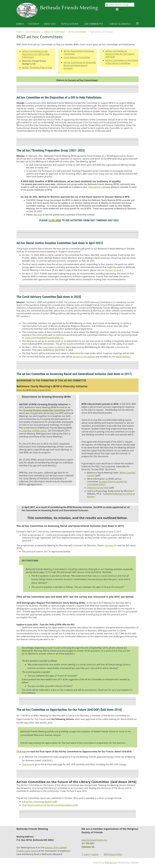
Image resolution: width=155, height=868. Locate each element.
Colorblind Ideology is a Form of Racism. (111, 495)
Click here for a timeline (99, 187)
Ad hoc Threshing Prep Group (37, 67)
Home (19, 32)
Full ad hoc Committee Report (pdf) (40, 802)
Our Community (33, 32)
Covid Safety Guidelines (54, 347)
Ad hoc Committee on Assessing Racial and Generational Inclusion (80, 65)
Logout (95, 854)
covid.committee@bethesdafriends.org (44, 338)
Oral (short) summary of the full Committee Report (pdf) (50, 805)
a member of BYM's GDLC (34, 431)
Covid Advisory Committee (77, 57)
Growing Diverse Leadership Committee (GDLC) (107, 483)
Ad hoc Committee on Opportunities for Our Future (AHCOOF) (120, 54)
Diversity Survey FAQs (98, 488)
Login (86, 854)
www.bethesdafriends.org (94, 840)
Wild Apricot (111, 863)
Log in (122, 9)
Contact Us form (113, 270)
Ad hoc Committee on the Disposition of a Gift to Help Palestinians (36, 54)
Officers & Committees (54, 32)
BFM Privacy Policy (113, 854)
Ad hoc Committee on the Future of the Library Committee (122, 62)
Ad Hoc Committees (77, 32)
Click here (27, 764)
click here (38, 215)
